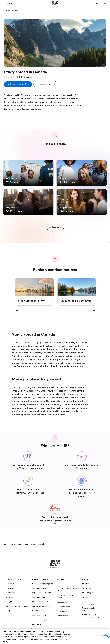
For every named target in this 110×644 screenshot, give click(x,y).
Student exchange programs (42, 582)
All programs (36, 627)
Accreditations (62, 614)
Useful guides (62, 609)
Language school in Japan (41, 591)
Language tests (62, 600)
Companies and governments (17, 604)
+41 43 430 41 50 (89, 612)
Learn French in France (40, 586)
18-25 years (10, 591)
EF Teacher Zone (63, 605)
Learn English (36, 622)
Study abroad (36, 609)
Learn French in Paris (39, 595)
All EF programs (88, 591)
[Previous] (89, 308)
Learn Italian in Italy (38, 613)
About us (86, 582)
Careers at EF (87, 595)
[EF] (55, 3)
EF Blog (60, 582)
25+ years (9, 595)
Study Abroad (12, 10)
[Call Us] (105, 3)
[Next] (94, 308)
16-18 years (10, 586)
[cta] (18, 84)
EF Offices (86, 586)
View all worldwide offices (92, 616)
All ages (8, 609)
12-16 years (10, 582)
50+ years (9, 600)
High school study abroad (41, 618)
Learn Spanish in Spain (39, 600)
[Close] (107, 636)
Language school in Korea (41, 604)
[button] (8, 3)
